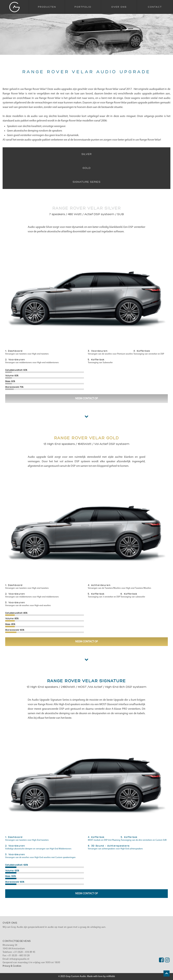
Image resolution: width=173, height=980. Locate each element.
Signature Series (87, 182)
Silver (87, 154)
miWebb (111, 976)
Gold (87, 168)
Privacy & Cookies (12, 966)
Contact (155, 7)
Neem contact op (87, 399)
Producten (47, 7)
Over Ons (119, 7)
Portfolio (83, 7)
